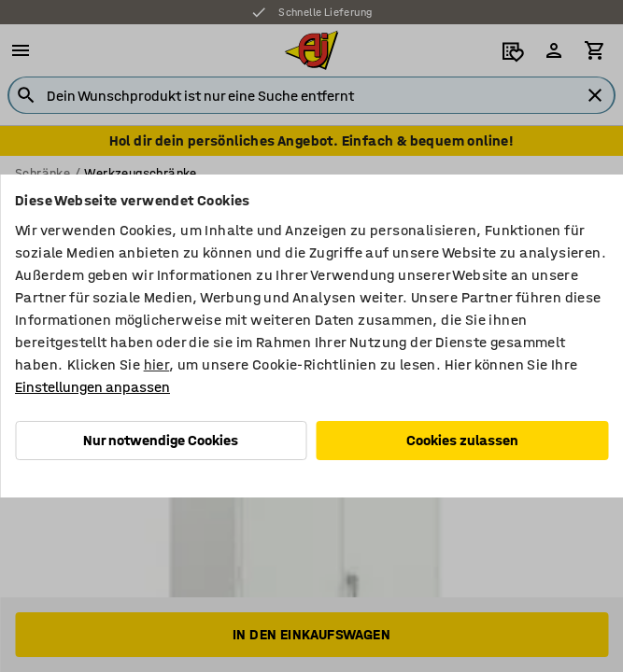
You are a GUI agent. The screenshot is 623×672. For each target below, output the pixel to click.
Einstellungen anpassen (92, 387)
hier (157, 364)
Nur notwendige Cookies (161, 440)
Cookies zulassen (462, 440)
